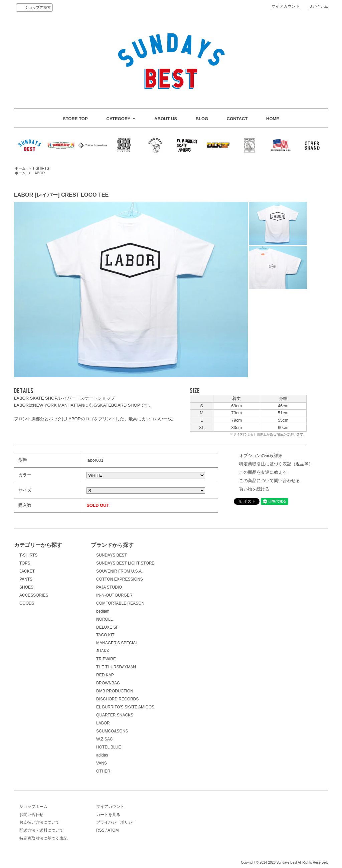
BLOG (202, 119)
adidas (102, 755)
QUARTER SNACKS (115, 715)
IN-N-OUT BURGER (114, 595)
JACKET (27, 571)
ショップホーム (33, 807)
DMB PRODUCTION (115, 691)
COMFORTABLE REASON (120, 603)
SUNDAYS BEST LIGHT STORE (125, 563)
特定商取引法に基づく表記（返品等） (276, 464)
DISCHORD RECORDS (117, 699)
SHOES (26, 587)
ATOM (113, 830)
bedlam (103, 611)
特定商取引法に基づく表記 (43, 838)
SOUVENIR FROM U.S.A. (119, 571)
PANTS (26, 579)
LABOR (39, 173)
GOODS (27, 603)
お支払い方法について (39, 822)
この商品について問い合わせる (270, 481)
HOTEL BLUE (109, 747)
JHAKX (103, 651)
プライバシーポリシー (116, 822)
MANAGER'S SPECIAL (117, 643)
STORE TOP (75, 119)
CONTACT (237, 119)
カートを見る (108, 815)
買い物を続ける (254, 489)
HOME (273, 119)
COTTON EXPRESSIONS (120, 579)
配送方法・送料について (41, 830)
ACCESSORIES (34, 595)
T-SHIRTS (41, 168)
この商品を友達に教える (263, 472)
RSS (100, 830)
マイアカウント (286, 6)
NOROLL (104, 619)
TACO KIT (105, 635)
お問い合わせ (31, 815)
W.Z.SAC (104, 739)
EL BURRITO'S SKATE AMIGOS (125, 707)
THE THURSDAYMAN (116, 667)
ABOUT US (166, 119)
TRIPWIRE (106, 659)
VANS (102, 763)
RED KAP (105, 675)
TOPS (25, 563)
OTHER (103, 771)
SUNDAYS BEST (112, 555)
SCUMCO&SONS (112, 731)
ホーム (20, 168)
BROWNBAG (108, 683)
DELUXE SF (107, 627)
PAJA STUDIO (109, 587)
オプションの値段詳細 (261, 456)
